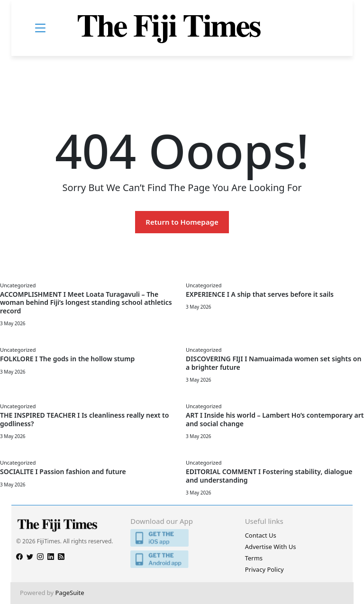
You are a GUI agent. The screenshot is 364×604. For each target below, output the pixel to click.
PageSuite (70, 593)
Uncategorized (18, 285)
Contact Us (261, 535)
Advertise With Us (271, 547)
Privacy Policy (264, 569)
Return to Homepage (182, 222)
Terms (254, 558)
